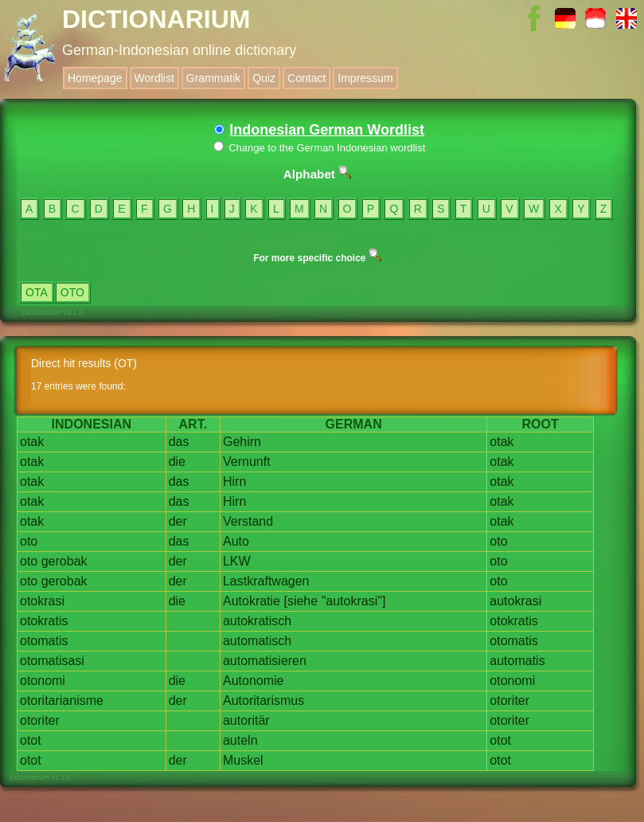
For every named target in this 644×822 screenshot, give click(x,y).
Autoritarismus (263, 701)
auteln (240, 740)
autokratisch (257, 621)
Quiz (264, 78)
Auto (236, 541)
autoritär (246, 720)
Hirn (234, 481)
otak (32, 442)
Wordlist (154, 78)
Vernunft (247, 462)
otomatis (44, 641)
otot (31, 740)
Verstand (248, 521)
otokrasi (42, 601)
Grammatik (213, 78)
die (177, 462)
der (178, 521)
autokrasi (515, 601)
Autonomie (254, 681)
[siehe (301, 601)
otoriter (509, 701)
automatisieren (265, 661)
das (179, 442)
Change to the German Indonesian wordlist (320, 148)
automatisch (257, 641)
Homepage (95, 78)
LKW (237, 561)
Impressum (365, 78)
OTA (37, 292)
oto (29, 541)
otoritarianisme (62, 701)
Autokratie (252, 601)
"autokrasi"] (354, 601)
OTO (72, 292)
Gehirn (242, 442)
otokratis (44, 621)
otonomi (43, 681)
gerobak (64, 561)
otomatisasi (52, 661)
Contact (306, 78)
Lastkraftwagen (266, 581)
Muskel (243, 760)
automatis (517, 661)
